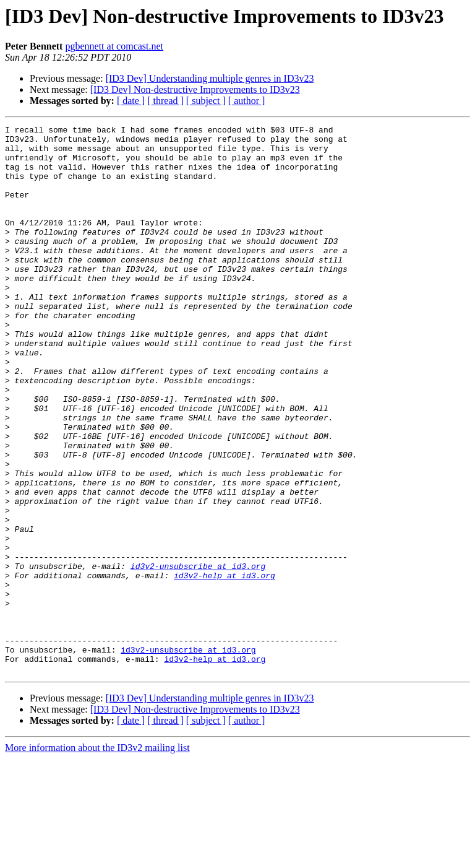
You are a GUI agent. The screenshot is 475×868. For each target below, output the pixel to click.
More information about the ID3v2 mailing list (97, 857)
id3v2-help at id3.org (225, 666)
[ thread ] (165, 101)
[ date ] (131, 101)
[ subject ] (206, 101)
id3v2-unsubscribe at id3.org (198, 655)
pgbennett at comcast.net (114, 46)
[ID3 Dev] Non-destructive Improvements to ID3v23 (195, 89)
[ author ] (247, 101)
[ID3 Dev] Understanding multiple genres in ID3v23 (210, 78)
